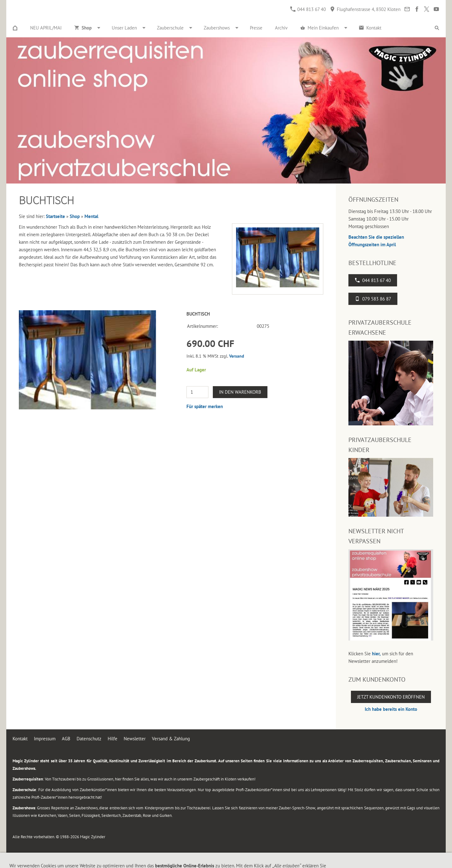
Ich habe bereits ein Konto (391, 709)
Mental (91, 216)
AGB (66, 739)
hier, (376, 654)
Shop (75, 216)
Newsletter (135, 739)
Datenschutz (89, 739)
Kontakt (20, 739)
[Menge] (197, 392)
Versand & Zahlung (171, 739)
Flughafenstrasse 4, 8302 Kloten (365, 9)
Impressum (45, 739)
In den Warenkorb (240, 392)
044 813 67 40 (308, 9)
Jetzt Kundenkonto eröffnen (391, 697)
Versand (237, 356)
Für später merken (205, 406)
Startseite (55, 216)
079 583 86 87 (373, 299)
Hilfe (113, 739)
